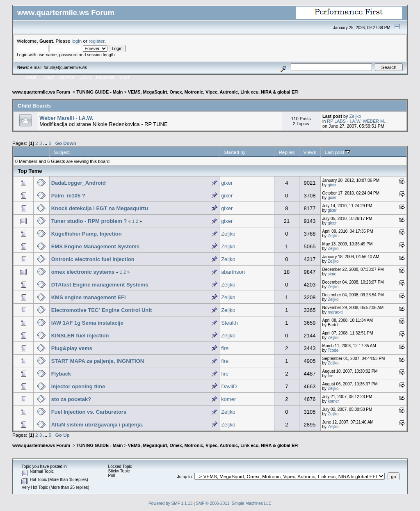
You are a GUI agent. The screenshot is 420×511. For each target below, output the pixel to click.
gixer (227, 183)
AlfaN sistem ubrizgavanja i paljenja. (97, 425)
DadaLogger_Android (79, 183)
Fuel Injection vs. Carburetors (89, 412)
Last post (338, 152)
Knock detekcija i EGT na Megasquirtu (100, 208)
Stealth (229, 323)
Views (310, 152)
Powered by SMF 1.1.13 (170, 503)
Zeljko (355, 116)
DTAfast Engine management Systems (100, 285)
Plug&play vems (72, 348)
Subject (62, 152)
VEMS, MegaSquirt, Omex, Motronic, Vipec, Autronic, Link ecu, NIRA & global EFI (213, 92)
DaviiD (229, 386)
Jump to (185, 477)
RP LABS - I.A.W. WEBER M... (357, 121)
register (96, 41)
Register (105, 78)
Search (67, 78)
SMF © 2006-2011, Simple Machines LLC (234, 503)
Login (85, 78)
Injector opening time (78, 386)
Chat (125, 78)
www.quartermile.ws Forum (42, 92)
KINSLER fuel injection (80, 336)
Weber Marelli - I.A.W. (66, 118)
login (77, 41)
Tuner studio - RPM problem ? (89, 221)
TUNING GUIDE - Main (99, 92)
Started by (234, 152)
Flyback (61, 374)
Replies (286, 152)
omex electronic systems (83, 272)
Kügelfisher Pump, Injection (87, 234)
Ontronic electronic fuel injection (93, 259)
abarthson (233, 272)
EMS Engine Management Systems (95, 246)
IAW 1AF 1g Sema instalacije (87, 323)
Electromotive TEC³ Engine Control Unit (102, 310)
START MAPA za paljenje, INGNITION (98, 361)
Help (50, 78)
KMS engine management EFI (89, 297)
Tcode (333, 350)
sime (332, 274)
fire (225, 348)
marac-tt (335, 312)
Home (31, 78)
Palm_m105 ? (68, 196)
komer (228, 399)
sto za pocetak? (71, 399)
